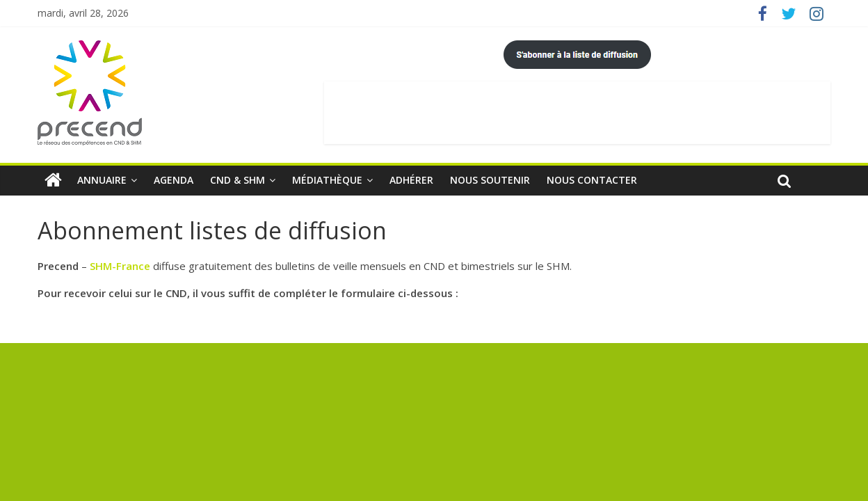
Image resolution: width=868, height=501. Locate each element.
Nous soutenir (490, 180)
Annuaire (102, 180)
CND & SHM (238, 180)
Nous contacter (592, 180)
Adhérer (411, 180)
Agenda (174, 180)
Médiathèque (327, 180)
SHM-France (120, 266)
